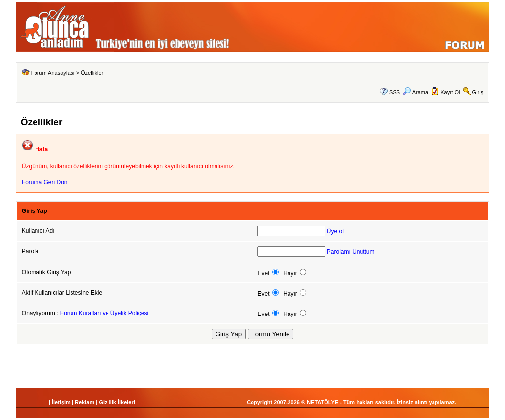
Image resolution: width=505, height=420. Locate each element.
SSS (395, 92)
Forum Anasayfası (53, 73)
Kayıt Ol (450, 92)
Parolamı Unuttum (351, 252)
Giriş (478, 92)
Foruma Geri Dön (45, 182)
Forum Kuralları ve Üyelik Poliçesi (104, 313)
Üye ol (335, 231)
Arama (415, 92)
